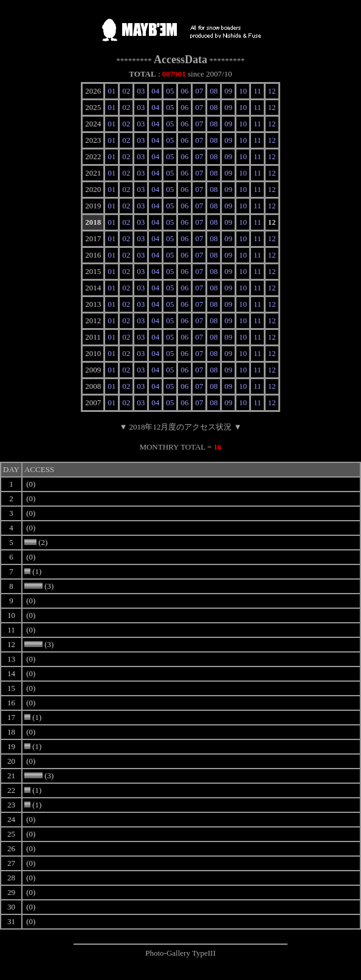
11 (257, 91)
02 (126, 91)
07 (199, 91)
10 (243, 91)
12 (272, 91)
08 (214, 91)
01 (112, 91)
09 (228, 91)
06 (184, 91)
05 (170, 91)
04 (155, 91)
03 (141, 91)
